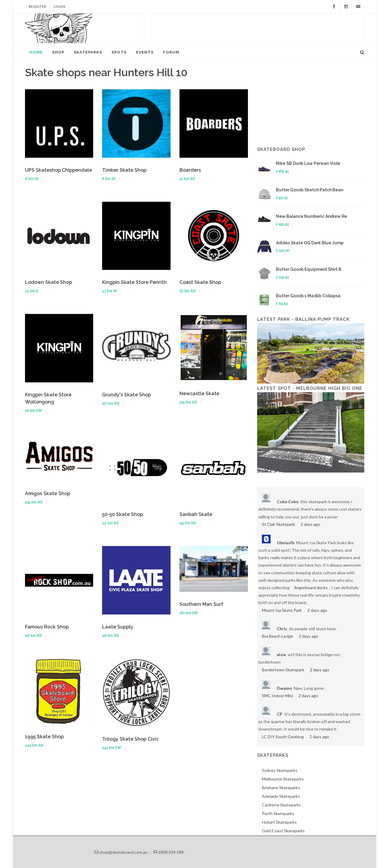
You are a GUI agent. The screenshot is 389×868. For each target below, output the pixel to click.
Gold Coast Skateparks (283, 831)
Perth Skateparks (278, 813)
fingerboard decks (311, 588)
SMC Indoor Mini (277, 696)
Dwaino (284, 688)
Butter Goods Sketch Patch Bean (310, 190)
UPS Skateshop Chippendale (58, 170)
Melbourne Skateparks (283, 779)
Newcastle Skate (199, 394)
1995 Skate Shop (44, 737)
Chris (282, 629)
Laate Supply (118, 627)
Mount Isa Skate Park (282, 610)
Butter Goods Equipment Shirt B (309, 269)
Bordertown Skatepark (283, 670)
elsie (281, 654)
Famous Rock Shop (47, 627)
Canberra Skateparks (281, 805)
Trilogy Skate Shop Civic (130, 739)
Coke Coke (288, 502)
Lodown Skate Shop (49, 282)
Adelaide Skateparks (281, 796)
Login (59, 6)
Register (37, 6)
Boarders (190, 170)
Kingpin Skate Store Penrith (134, 282)
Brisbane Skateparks (281, 788)
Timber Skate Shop (124, 170)
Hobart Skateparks (279, 822)
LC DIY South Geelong (283, 737)
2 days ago (310, 524)
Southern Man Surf (201, 604)
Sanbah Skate (196, 514)
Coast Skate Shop (200, 282)
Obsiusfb (286, 543)
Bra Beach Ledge (278, 636)
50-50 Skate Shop (122, 514)
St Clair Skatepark (278, 524)
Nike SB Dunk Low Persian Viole (308, 163)
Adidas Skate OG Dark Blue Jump (310, 243)
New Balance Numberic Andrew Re (311, 216)
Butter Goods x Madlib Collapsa (308, 296)
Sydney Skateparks (280, 770)
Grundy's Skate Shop (126, 395)
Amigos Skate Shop (48, 494)
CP (280, 714)
